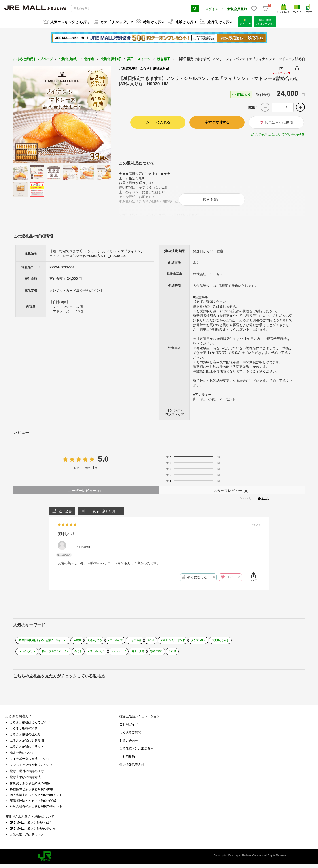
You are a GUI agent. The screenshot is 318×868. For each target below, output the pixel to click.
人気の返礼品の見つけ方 (27, 839)
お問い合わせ (129, 745)
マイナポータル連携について (30, 763)
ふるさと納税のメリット (27, 750)
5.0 (103, 463)
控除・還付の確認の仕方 (27, 775)
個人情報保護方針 (132, 769)
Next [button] (99, 114)
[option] (62, 114)
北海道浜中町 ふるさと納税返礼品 (144, 68)
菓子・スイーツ (139, 58)
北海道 (89, 58)
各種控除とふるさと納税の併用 (31, 793)
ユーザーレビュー (86, 495)
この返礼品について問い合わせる (280, 134)
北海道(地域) (68, 58)
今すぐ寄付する (217, 122)
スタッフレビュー (232, 495)
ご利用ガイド (129, 728)
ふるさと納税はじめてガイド (30, 726)
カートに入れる (158, 122)
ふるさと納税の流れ (24, 732)
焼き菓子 (164, 58)
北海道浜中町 (111, 58)
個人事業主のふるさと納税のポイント (36, 799)
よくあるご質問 (130, 736)
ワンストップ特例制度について (31, 769)
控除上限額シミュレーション (140, 720)
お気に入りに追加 (276, 122)
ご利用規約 (127, 761)
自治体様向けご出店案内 (136, 752)
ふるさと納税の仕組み (25, 738)
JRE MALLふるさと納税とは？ (31, 826)
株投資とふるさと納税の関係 (30, 787)
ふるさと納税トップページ (33, 58)
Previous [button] (25, 114)
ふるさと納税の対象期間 (27, 745)
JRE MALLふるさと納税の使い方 (33, 832)
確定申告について (22, 757)
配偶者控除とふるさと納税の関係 (33, 805)
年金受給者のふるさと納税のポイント (36, 810)
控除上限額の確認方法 (25, 781)
